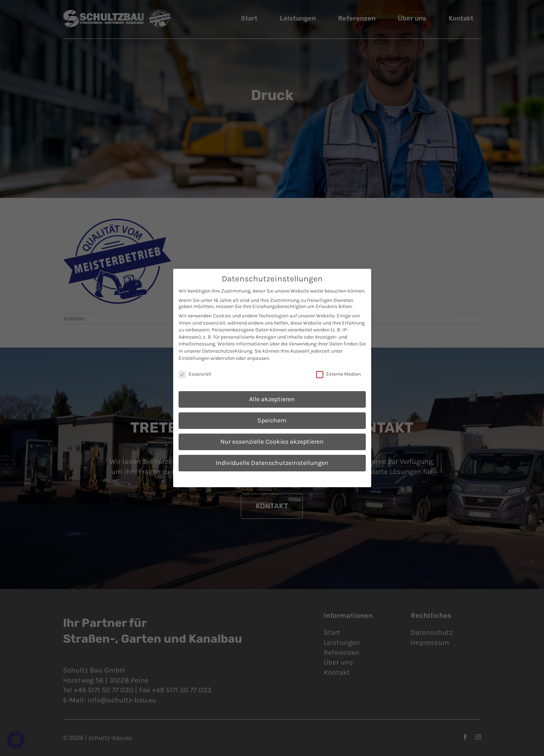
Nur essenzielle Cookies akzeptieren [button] (272, 442)
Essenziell (195, 374)
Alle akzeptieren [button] (272, 399)
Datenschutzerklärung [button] (275, 478)
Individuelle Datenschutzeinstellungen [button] (272, 463)
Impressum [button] (309, 478)
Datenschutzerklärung (227, 351)
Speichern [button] (272, 420)
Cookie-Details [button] (239, 478)
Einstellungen (194, 358)
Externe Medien (338, 374)
